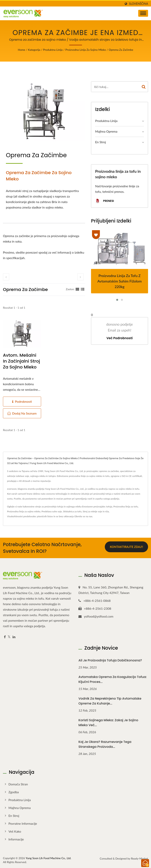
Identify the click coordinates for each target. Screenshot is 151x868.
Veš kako (15, 831)
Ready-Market (139, 858)
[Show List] (83, 289)
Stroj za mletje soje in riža (96, 511)
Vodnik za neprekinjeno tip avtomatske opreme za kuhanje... (110, 701)
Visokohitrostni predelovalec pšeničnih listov (30, 516)
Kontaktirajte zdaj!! (127, 547)
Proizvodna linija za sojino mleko (86, 50)
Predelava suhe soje (52, 511)
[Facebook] (5, 637)
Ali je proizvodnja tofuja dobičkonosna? (110, 660)
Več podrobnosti (119, 338)
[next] (80, 277)
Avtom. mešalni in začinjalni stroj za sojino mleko (21, 361)
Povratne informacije (23, 823)
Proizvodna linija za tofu (126, 506)
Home (22, 50)
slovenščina (139, 4)
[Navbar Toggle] (143, 13)
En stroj (101, 142)
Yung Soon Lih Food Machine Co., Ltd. (48, 858)
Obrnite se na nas (83, 516)
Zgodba (14, 792)
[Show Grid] (77, 289)
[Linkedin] (14, 637)
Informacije (16, 839)
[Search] (115, 87)
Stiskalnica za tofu (72, 511)
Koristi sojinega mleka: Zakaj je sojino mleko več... (108, 723)
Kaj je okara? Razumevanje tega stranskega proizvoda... (105, 744)
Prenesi (105, 201)
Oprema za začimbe (121, 50)
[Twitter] (9, 637)
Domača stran (18, 784)
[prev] (6, 277)
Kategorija (34, 50)
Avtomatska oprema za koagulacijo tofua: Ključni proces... (113, 679)
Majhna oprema (106, 131)
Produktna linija (53, 50)
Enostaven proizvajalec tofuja (97, 506)
